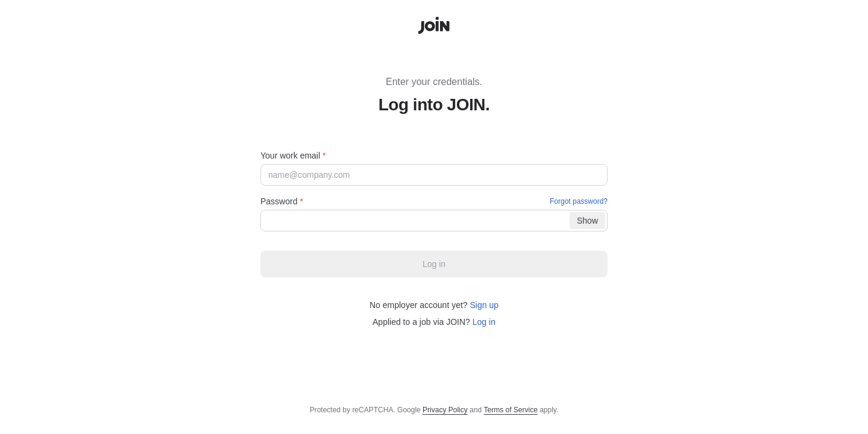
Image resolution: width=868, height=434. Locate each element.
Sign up (484, 305)
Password (434, 201)
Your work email (293, 156)
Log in (484, 322)
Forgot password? (579, 201)
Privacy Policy (445, 410)
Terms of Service (510, 410)
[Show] (587, 221)
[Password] (434, 221)
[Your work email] (434, 175)
